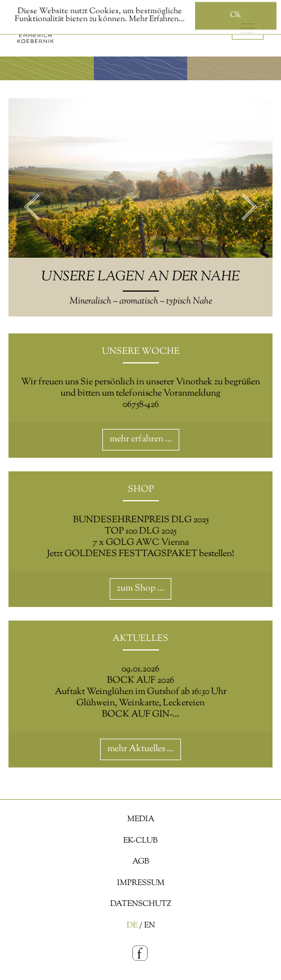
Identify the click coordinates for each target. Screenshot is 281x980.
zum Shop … (140, 589)
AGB (141, 862)
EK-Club (140, 841)
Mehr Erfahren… (157, 16)
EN (150, 925)
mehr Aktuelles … (140, 749)
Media (141, 819)
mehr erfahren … (141, 439)
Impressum (141, 883)
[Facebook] (140, 954)
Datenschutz (141, 904)
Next (249, 207)
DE (132, 925)
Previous (32, 207)
